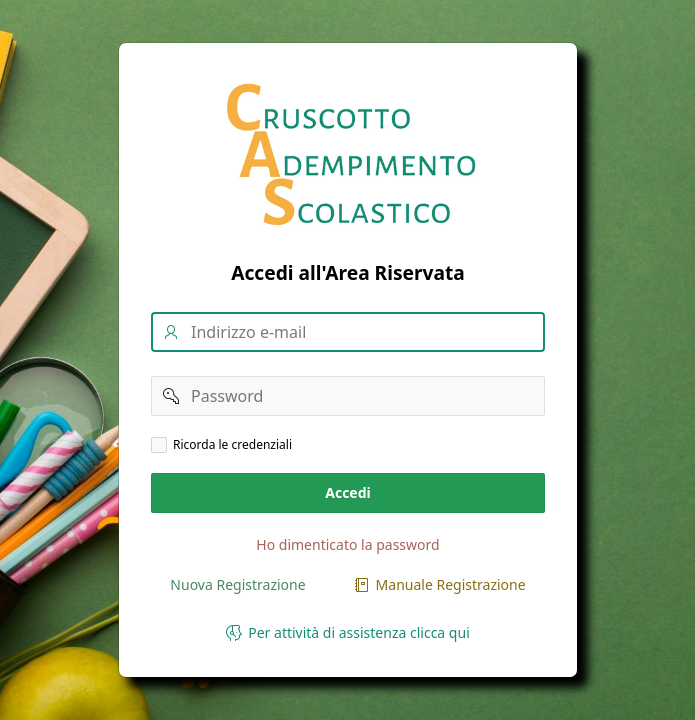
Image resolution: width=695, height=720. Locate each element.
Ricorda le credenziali (232, 445)
